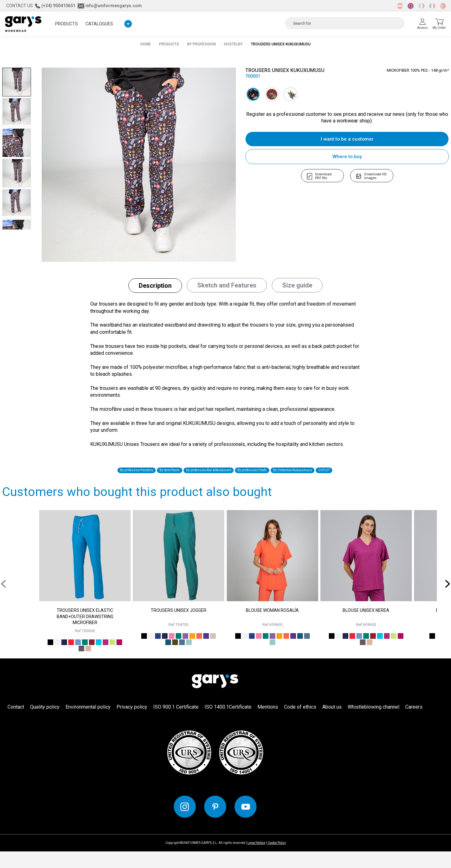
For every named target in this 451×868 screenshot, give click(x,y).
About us (332, 723)
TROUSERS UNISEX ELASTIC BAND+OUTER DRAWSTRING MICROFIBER (85, 633)
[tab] (155, 291)
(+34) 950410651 (55, 6)
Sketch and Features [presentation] (227, 291)
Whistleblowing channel (373, 723)
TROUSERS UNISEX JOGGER (179, 627)
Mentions (268, 723)
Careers (414, 723)
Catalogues (99, 24)
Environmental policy (88, 723)
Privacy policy (132, 723)
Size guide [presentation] (297, 291)
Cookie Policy (277, 859)
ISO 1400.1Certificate (228, 723)
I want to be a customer (347, 139)
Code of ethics (300, 723)
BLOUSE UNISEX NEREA (366, 627)
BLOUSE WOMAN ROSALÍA (272, 627)
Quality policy (45, 723)
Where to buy (347, 156)
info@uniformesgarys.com (110, 6)
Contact (16, 723)
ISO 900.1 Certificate (176, 723)
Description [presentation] (155, 291)
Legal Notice (256, 859)
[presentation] (5, 600)
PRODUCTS (67, 24)
